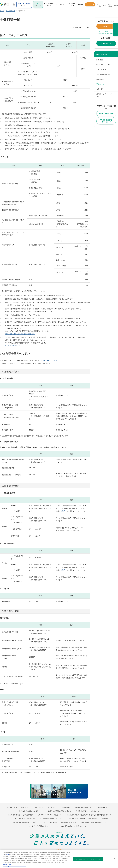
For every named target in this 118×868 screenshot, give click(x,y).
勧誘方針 (105, 819)
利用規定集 (53, 822)
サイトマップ (52, 807)
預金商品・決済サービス (105, 74)
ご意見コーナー (38, 807)
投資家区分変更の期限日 (21, 822)
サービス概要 (103, 31)
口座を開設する (106, 43)
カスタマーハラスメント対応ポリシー (50, 815)
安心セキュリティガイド (107, 34)
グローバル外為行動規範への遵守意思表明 (83, 819)
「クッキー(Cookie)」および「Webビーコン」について (72, 826)
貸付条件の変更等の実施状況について (89, 811)
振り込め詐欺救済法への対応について (31, 811)
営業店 (63, 511)
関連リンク (25, 807)
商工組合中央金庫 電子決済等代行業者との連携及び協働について (89, 815)
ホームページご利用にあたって (39, 826)
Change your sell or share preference (14, 866)
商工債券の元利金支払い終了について (52, 819)
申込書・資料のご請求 (106, 114)
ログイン (106, 26)
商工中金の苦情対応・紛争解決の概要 (21, 815)
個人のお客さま (102, 54)
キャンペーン (101, 70)
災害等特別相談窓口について (84, 807)
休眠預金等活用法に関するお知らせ (60, 811)
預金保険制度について (106, 807)
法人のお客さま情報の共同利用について (94, 822)
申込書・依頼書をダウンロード (106, 121)
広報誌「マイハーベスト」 (104, 95)
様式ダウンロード (39, 822)
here (8, 855)
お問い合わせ (66, 807)
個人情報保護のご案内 (69, 822)
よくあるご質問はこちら (13, 346)
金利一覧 (100, 89)
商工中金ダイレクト (103, 65)
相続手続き (100, 79)
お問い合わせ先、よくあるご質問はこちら (20, 334)
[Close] (115, 859)
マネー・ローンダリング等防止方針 (24, 819)
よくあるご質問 (12, 807)
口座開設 (100, 60)
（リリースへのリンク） (51, 361)
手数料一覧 (100, 84)
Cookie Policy (7, 864)
